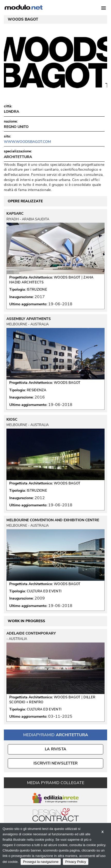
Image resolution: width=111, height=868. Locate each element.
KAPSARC (15, 214)
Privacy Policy (76, 862)
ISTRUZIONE (37, 290)
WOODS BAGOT (67, 277)
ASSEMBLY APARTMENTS (29, 319)
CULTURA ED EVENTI (44, 591)
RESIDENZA (37, 390)
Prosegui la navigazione (41, 862)
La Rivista (55, 749)
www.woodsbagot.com (27, 142)
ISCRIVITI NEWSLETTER (55, 763)
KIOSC (12, 420)
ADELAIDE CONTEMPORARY (31, 633)
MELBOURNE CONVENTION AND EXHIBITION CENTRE (53, 520)
